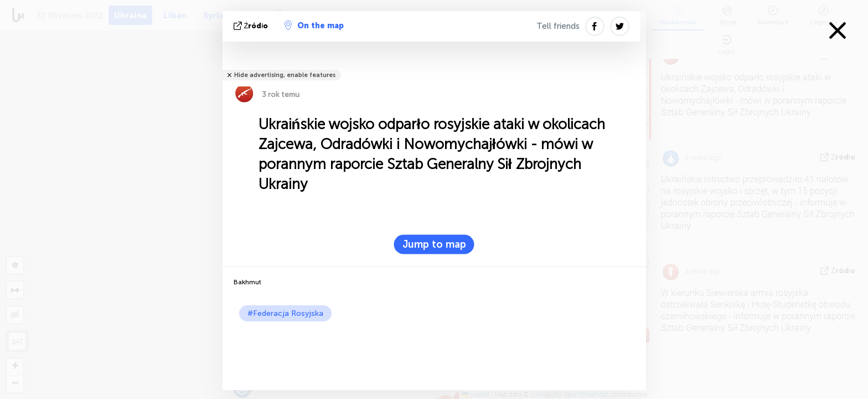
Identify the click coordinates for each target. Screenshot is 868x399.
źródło (252, 26)
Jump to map (434, 244)
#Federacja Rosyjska (285, 313)
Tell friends (558, 26)
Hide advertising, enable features (285, 75)
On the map (314, 25)
